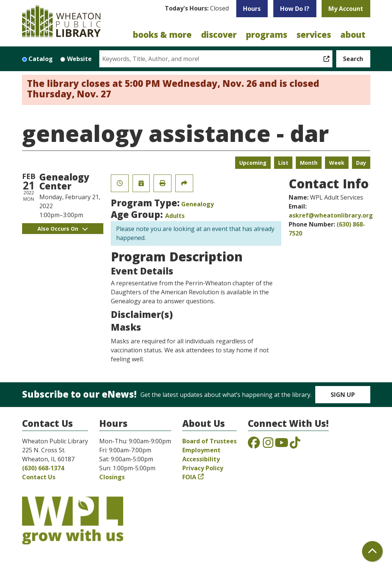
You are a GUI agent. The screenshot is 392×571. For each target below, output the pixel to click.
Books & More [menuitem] (162, 34)
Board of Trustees (209, 441)
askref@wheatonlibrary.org (331, 215)
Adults (175, 216)
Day (361, 163)
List (283, 163)
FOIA (189, 477)
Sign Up (343, 395)
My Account (346, 9)
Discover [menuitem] (219, 34)
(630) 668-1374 (43, 468)
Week (337, 163)
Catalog (41, 59)
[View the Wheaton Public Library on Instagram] (268, 445)
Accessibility (201, 459)
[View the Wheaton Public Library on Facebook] (254, 445)
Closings (112, 477)
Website (79, 59)
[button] (197, 10)
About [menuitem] (353, 34)
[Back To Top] (372, 551)
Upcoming (253, 163)
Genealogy (197, 204)
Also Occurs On (63, 229)
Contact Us (39, 477)
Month (309, 163)
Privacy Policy (203, 468)
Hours (252, 9)
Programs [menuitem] (267, 34)
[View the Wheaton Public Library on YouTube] (282, 445)
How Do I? (295, 9)
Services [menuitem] (314, 34)
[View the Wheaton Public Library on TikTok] (295, 445)
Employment (201, 450)
